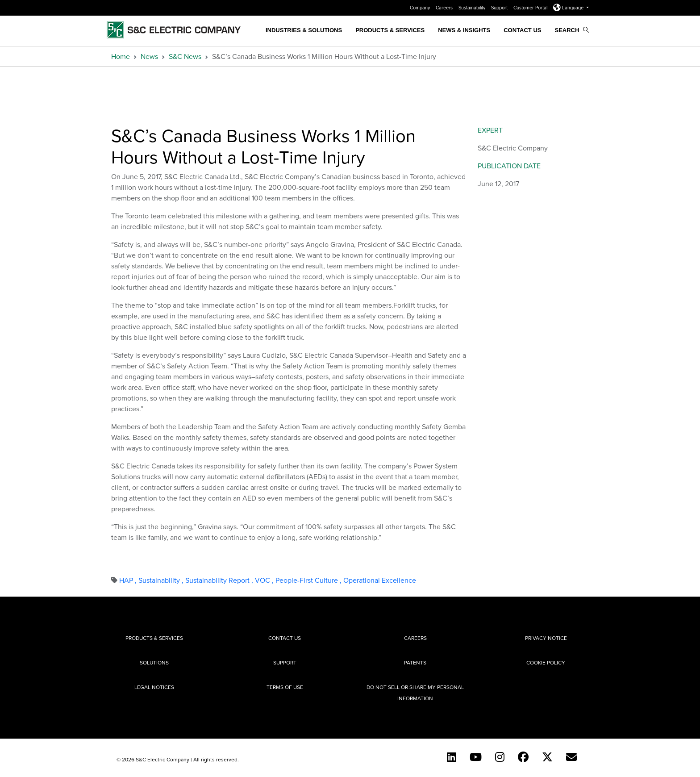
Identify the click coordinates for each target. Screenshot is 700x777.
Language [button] (569, 8)
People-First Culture (309, 580)
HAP (129, 580)
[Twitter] (547, 757)
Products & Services (390, 30)
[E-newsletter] (571, 757)
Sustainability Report (220, 580)
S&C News (185, 56)
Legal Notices (154, 687)
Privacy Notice (546, 638)
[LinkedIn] (452, 757)
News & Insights (464, 30)
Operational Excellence (380, 580)
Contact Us (522, 30)
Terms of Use (285, 687)
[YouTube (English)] (476, 757)
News (149, 56)
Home (121, 56)
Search (572, 30)
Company (421, 8)
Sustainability (473, 8)
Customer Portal (531, 8)
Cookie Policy (546, 662)
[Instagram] (500, 757)
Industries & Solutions (304, 30)
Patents (415, 662)
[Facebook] (523, 757)
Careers (445, 8)
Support (500, 8)
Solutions (154, 662)
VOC (265, 580)
